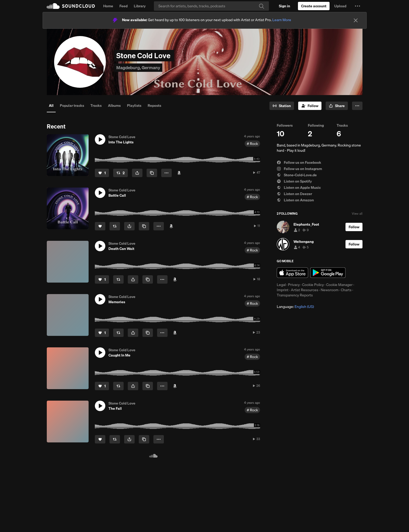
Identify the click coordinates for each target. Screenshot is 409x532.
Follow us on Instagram (299, 169)
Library (140, 6)
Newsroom (330, 290)
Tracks (96, 106)
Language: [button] (295, 307)
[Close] (356, 20)
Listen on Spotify (294, 181)
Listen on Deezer (294, 194)
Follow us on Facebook (299, 162)
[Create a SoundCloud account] (314, 6)
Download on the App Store (292, 273)
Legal (281, 285)
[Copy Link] (152, 173)
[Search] (211, 6)
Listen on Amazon (295, 200)
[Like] (102, 173)
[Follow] (310, 106)
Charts (346, 290)
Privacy (294, 285)
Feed (123, 6)
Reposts (154, 106)
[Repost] (120, 173)
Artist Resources (305, 290)
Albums (114, 106)
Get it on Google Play (328, 273)
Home (108, 6)
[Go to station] (282, 106)
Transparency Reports (295, 295)
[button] (358, 6)
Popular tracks (72, 106)
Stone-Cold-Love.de (297, 175)
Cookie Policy (313, 285)
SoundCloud (71, 6)
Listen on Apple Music (299, 188)
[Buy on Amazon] (179, 173)
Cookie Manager (339, 285)
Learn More (282, 20)
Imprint (283, 290)
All (51, 106)
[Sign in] (284, 6)
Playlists (134, 106)
